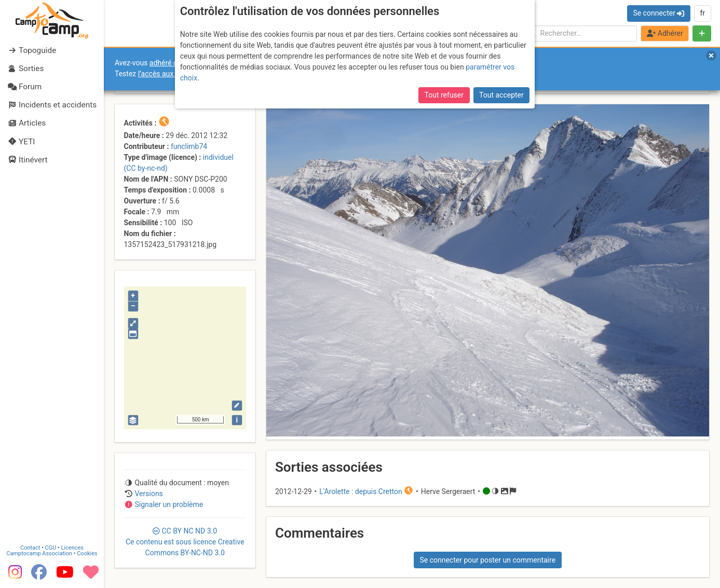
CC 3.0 (185, 542)
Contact (30, 548)
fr (702, 13)
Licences (72, 548)
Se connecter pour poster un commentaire (487, 560)
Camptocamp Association (39, 553)
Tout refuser (444, 95)
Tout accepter (501, 95)
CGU (51, 548)
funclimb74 (189, 146)
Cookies (87, 553)
